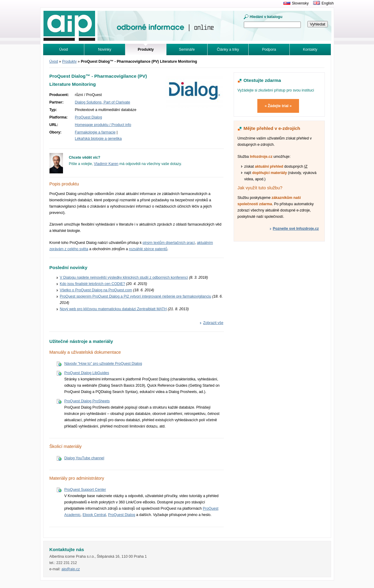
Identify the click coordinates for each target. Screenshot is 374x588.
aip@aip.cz (71, 569)
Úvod (64, 49)
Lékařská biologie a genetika (98, 139)
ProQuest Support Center (85, 490)
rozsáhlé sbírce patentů (148, 249)
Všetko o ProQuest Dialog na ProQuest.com (96, 290)
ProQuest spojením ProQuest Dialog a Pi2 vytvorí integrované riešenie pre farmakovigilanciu (135, 296)
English (328, 3)
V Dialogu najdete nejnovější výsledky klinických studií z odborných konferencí (124, 277)
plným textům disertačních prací (169, 243)
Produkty (69, 61)
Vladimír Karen (106, 164)
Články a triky (228, 49)
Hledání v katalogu (266, 17)
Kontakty (310, 49)
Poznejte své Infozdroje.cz (296, 229)
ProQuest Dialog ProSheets (87, 401)
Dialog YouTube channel (84, 458)
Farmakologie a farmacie (95, 132)
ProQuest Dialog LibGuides (87, 373)
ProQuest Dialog (88, 117)
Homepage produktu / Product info (103, 125)
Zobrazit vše (213, 323)
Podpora (269, 49)
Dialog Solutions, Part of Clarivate (103, 102)
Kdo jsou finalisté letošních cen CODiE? (92, 284)
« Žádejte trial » (278, 106)
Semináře (187, 49)
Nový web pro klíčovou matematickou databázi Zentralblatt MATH (113, 309)
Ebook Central (94, 515)
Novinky (105, 49)
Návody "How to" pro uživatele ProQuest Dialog (103, 364)
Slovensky (300, 3)
